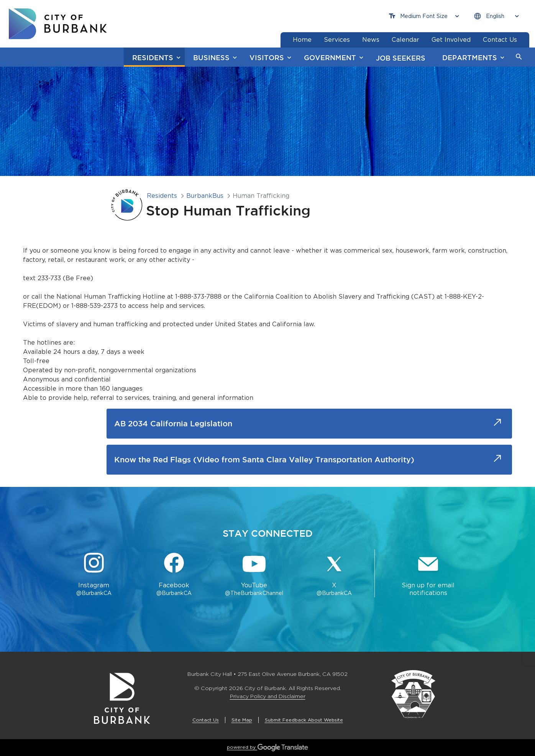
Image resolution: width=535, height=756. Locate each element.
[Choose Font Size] (424, 16)
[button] (519, 57)
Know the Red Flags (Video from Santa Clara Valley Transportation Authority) (264, 459)
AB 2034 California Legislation (173, 423)
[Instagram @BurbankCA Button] (94, 575)
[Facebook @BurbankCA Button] (174, 575)
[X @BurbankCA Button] (334, 575)
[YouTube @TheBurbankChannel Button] (254, 575)
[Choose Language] (496, 16)
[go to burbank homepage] (58, 24)
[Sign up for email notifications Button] (428, 575)
